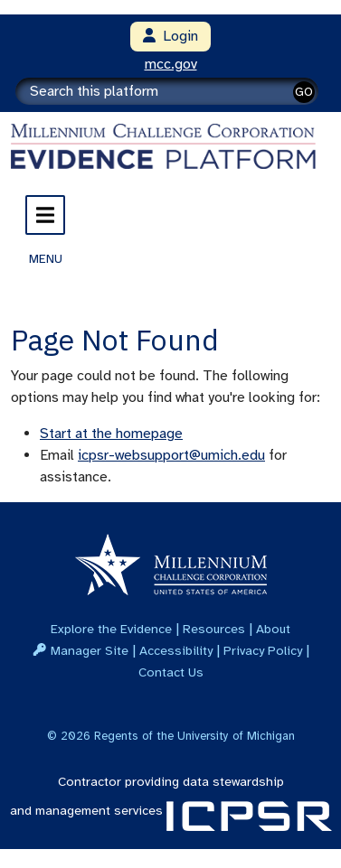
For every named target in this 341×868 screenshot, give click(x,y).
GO (304, 92)
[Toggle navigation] (45, 215)
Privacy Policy (263, 650)
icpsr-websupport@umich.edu (171, 455)
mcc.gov (171, 64)
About (273, 629)
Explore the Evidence (111, 629)
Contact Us (171, 672)
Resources (214, 629)
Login (170, 36)
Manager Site (90, 650)
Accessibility (176, 650)
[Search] (167, 91)
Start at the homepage (111, 434)
